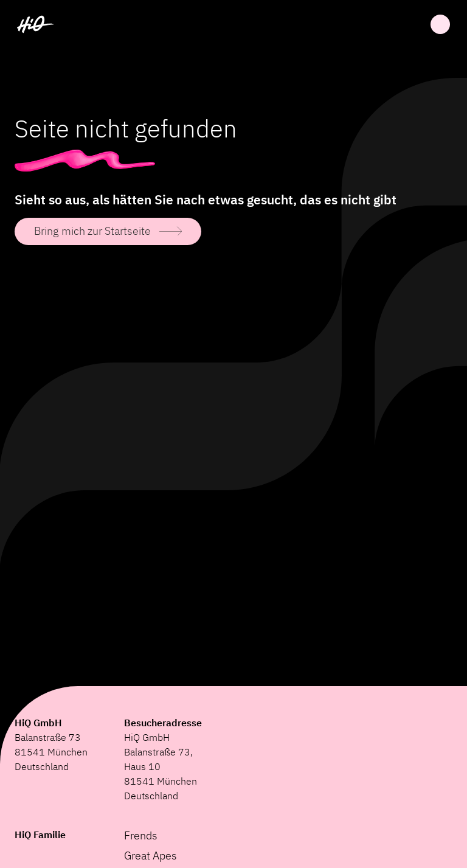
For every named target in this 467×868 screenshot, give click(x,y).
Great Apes (150, 856)
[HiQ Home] (35, 24)
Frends (141, 835)
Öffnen (440, 24)
